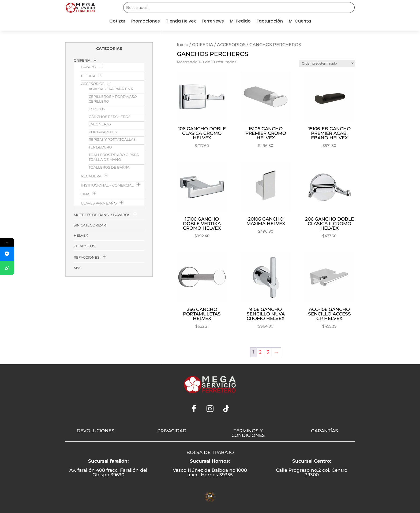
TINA (85, 194)
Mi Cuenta (300, 22)
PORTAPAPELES (103, 132)
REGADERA (91, 176)
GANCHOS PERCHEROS (110, 117)
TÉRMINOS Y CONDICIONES (248, 433)
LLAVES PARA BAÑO (99, 203)
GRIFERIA (203, 45)
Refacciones (87, 257)
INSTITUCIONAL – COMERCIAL (107, 185)
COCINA (88, 76)
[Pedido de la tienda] (327, 63)
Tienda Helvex (181, 22)
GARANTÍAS (325, 431)
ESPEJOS (97, 109)
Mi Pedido (240, 22)
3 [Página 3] (268, 352)
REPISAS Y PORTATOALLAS (112, 139)
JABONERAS (100, 124)
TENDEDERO (100, 147)
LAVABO (89, 67)
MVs (78, 268)
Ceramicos (84, 246)
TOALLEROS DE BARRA (109, 167)
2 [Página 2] (260, 352)
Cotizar (117, 22)
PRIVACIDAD (172, 431)
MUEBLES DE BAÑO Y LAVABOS (102, 215)
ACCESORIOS (231, 45)
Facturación (270, 22)
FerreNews (213, 22)
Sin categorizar (90, 225)
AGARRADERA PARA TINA (111, 89)
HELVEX (81, 235)
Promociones (146, 22)
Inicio (183, 45)
